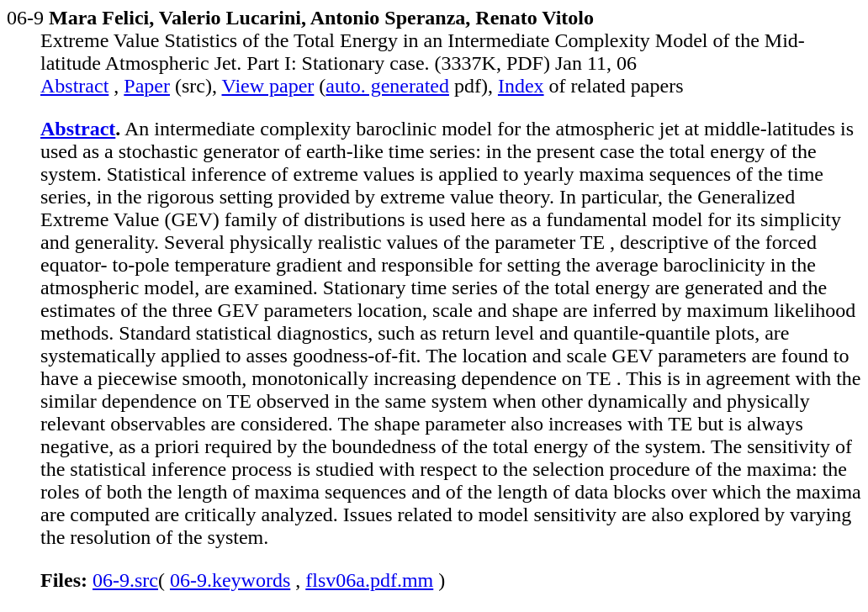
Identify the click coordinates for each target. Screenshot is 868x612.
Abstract (74, 86)
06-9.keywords (230, 580)
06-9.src (125, 580)
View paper (268, 86)
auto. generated (387, 86)
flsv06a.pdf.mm (369, 580)
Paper (147, 86)
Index (521, 86)
